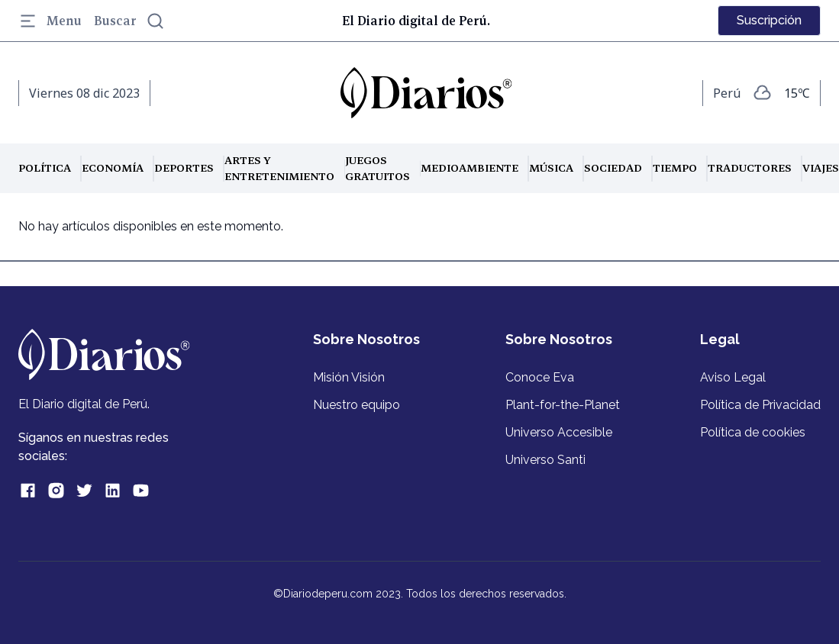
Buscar (129, 21)
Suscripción (769, 20)
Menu (50, 21)
